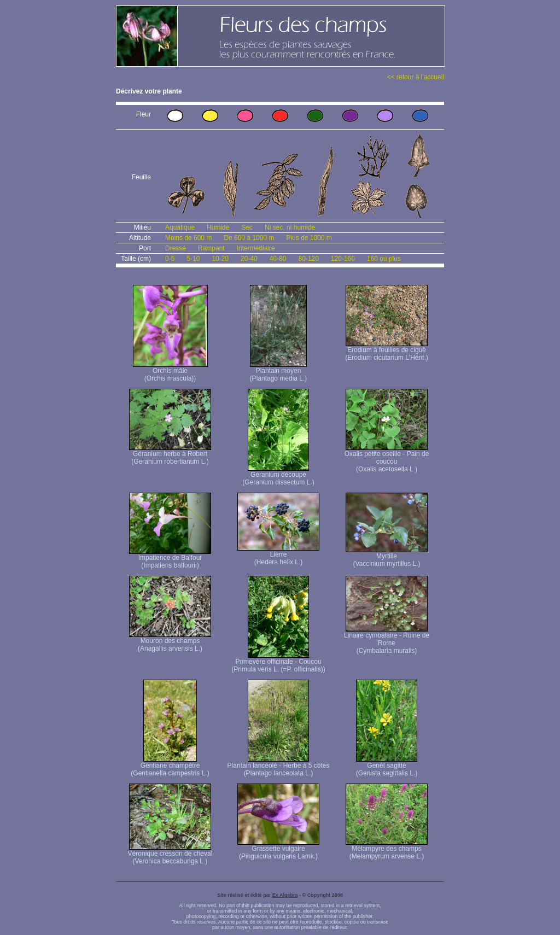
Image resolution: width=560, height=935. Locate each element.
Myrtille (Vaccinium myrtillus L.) (387, 557)
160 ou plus (384, 259)
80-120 (308, 259)
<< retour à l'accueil (416, 77)
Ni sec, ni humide (290, 227)
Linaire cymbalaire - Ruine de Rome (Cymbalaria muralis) (387, 640)
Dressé (176, 248)
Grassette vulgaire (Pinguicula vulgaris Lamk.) (278, 849)
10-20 (220, 259)
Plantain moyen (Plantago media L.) (279, 372)
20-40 (249, 259)
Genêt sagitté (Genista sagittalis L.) (387, 766)
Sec (247, 227)
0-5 (170, 259)
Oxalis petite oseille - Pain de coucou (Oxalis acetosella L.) (387, 458)
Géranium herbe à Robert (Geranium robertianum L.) (170, 455)
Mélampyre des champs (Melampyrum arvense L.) (387, 849)
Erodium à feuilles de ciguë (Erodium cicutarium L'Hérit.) (387, 351)
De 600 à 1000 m (249, 238)
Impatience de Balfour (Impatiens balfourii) (170, 559)
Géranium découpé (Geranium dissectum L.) (278, 475)
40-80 (278, 259)
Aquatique (180, 227)
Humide (218, 227)
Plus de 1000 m (309, 238)
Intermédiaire (256, 248)
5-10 (193, 259)
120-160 (343, 259)
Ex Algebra (285, 895)
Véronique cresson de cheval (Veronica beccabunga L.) (170, 854)
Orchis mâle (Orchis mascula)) (170, 372)
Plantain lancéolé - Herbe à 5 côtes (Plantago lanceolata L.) (279, 766)
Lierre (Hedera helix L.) (278, 555)
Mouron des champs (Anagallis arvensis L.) (170, 642)
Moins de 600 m (188, 238)
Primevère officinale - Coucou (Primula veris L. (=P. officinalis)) (278, 662)
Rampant (211, 248)
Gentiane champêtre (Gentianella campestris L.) (170, 766)
